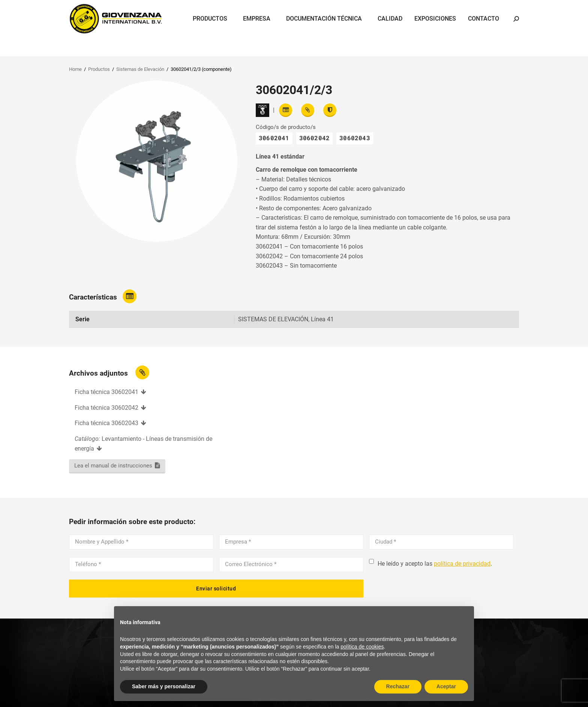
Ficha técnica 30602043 (106, 423)
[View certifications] (330, 110)
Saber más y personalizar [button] (164, 686)
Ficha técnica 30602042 (106, 408)
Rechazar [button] (398, 686)
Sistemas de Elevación (140, 69)
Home (75, 69)
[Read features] (286, 110)
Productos (99, 69)
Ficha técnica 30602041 (106, 392)
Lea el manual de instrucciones (113, 466)
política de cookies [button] (362, 647)
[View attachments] (308, 110)
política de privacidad (462, 564)
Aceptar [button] (446, 686)
